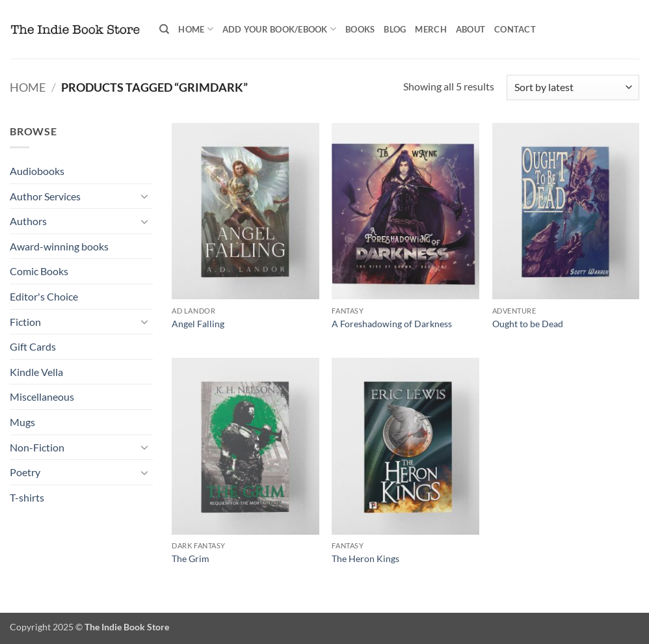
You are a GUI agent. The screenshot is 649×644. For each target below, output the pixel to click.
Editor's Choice (44, 296)
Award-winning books (59, 246)
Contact (515, 29)
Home (195, 29)
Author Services (45, 196)
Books (360, 29)
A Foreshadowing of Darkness (392, 324)
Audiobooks (37, 171)
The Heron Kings (365, 558)
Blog (395, 29)
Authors (28, 221)
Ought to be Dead (528, 324)
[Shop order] (573, 87)
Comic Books (39, 271)
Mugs (22, 422)
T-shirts (27, 497)
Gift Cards (33, 346)
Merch (430, 29)
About (470, 29)
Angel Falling (198, 324)
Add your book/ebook (279, 29)
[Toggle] (145, 196)
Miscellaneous (42, 396)
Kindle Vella (36, 372)
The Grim (191, 558)
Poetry (25, 472)
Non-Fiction (37, 447)
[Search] (164, 29)
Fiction (25, 322)
